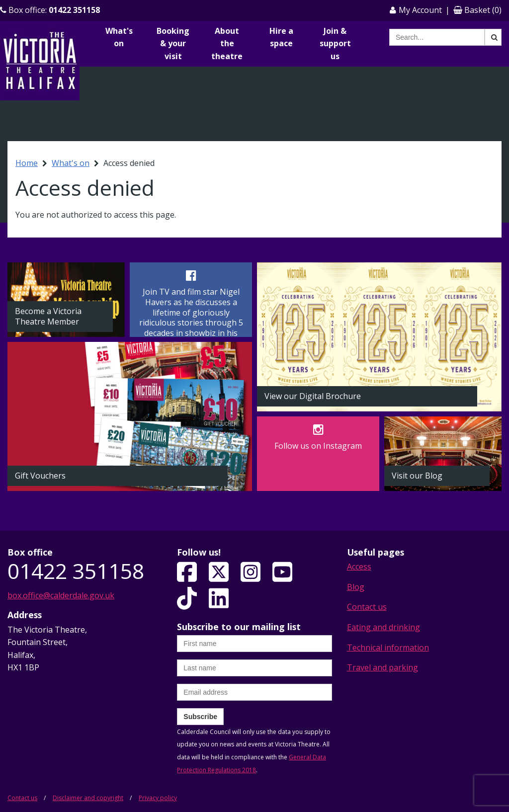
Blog (356, 587)
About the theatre (227, 43)
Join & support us (335, 43)
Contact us (367, 607)
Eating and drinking (383, 627)
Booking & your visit (173, 43)
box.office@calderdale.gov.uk (61, 595)
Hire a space (281, 37)
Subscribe (200, 717)
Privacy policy (158, 798)
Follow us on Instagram (318, 446)
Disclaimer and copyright (88, 798)
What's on (119, 37)
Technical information (388, 648)
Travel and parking (382, 667)
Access (359, 567)
